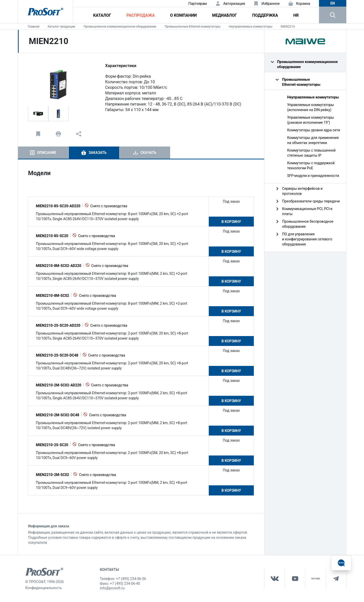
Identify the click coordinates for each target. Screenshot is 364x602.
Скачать (148, 153)
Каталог (102, 15)
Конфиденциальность (43, 588)
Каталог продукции (62, 27)
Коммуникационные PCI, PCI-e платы (307, 211)
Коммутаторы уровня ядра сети (314, 130)
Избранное (270, 4)
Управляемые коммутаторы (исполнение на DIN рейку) (311, 107)
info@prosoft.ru (112, 588)
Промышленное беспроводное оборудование (308, 224)
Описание (47, 153)
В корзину (231, 222)
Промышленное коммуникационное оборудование (120, 27)
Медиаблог (224, 15)
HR (296, 15)
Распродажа (141, 15)
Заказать (97, 153)
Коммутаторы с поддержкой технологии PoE (311, 165)
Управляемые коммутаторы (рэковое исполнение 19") (311, 120)
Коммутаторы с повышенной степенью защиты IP (311, 153)
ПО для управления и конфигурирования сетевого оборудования (307, 239)
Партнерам (198, 4)
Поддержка (265, 15)
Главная (34, 27)
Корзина (303, 4)
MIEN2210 (288, 27)
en (333, 3)
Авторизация (234, 4)
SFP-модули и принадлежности (313, 176)
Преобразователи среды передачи (311, 201)
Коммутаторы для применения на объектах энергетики (313, 140)
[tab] (43, 153)
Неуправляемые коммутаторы (251, 27)
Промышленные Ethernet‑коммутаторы (192, 27)
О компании (184, 15)
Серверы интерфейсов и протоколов (302, 191)
